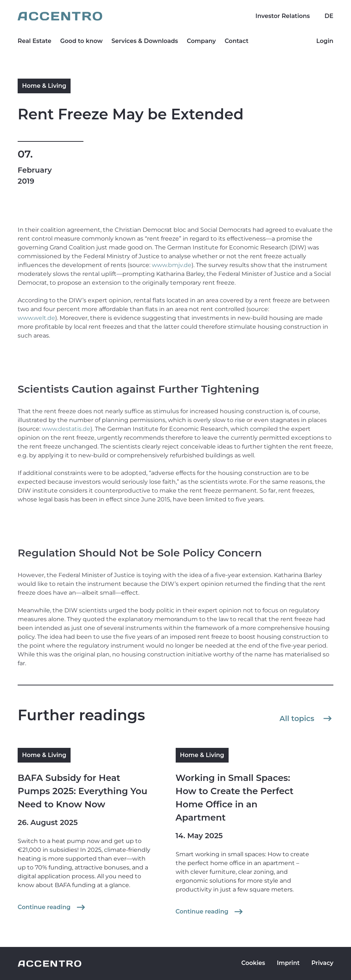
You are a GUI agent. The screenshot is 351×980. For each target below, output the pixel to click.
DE (329, 16)
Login (325, 41)
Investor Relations (283, 16)
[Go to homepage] (175, 16)
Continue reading (52, 907)
